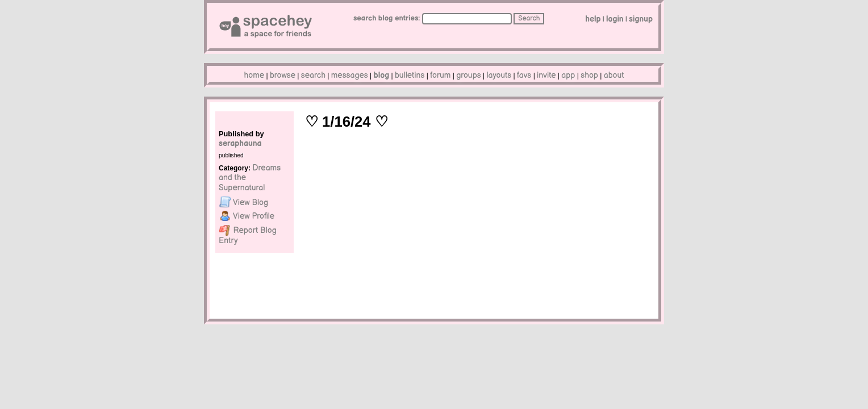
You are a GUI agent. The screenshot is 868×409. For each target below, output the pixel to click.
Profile (247, 216)
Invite (546, 75)
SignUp (641, 19)
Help (593, 19)
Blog (382, 75)
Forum (440, 75)
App (568, 75)
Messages (350, 75)
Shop (589, 75)
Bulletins (410, 75)
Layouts (499, 75)
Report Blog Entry (248, 235)
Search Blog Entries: (387, 18)
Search (529, 18)
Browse (283, 75)
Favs (524, 75)
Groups (469, 75)
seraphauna (240, 143)
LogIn (615, 19)
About (614, 75)
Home (254, 75)
